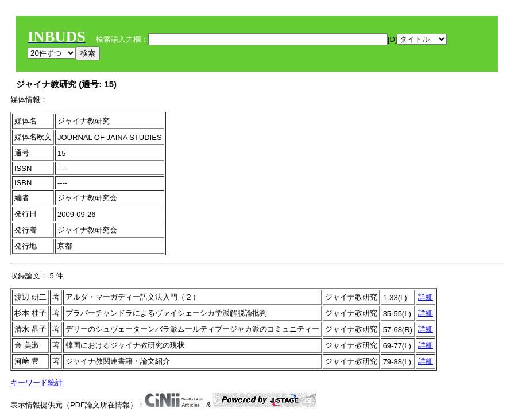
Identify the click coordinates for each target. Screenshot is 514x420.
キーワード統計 (36, 382)
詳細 (426, 297)
